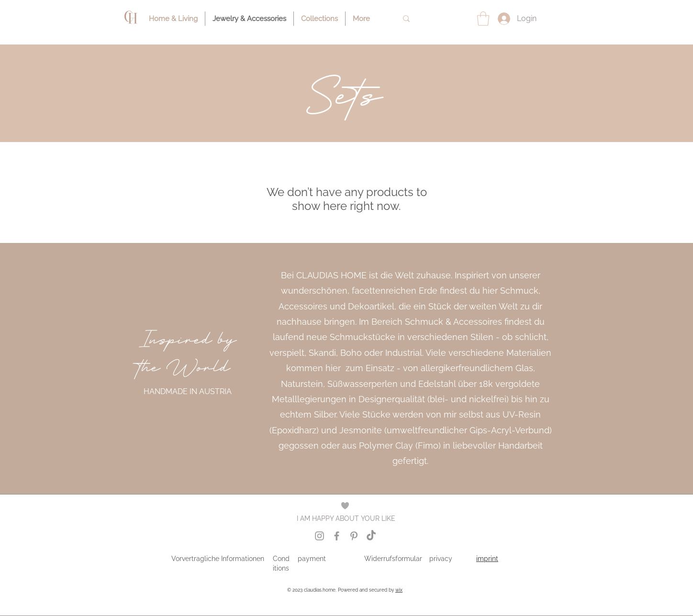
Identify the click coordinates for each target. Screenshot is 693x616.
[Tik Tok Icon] (371, 536)
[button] (483, 19)
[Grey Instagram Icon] (319, 536)
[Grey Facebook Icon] (337, 536)
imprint (487, 559)
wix (399, 590)
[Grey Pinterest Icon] (354, 536)
